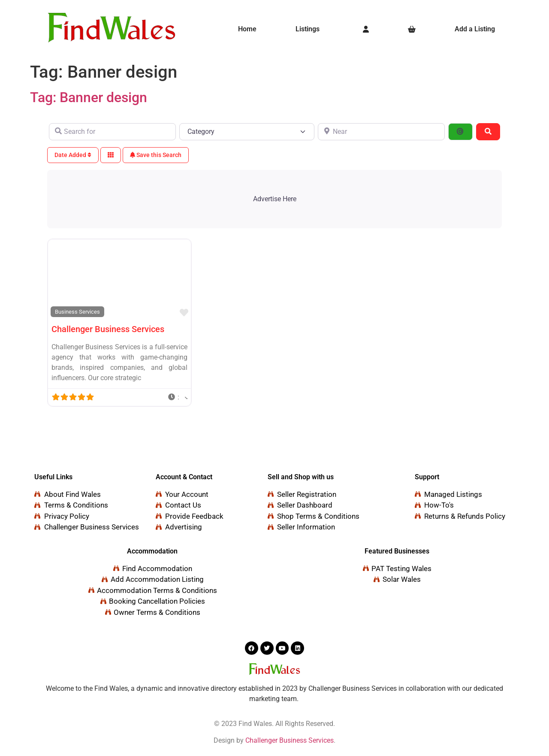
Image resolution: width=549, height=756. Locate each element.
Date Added (73, 155)
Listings (308, 29)
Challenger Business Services (108, 329)
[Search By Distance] (460, 132)
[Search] (488, 132)
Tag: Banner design (89, 97)
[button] (310, 29)
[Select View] (111, 155)
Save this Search (156, 155)
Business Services (77, 312)
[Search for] (112, 132)
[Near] (381, 132)
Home (247, 29)
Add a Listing (475, 29)
